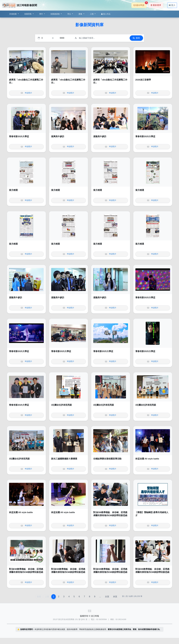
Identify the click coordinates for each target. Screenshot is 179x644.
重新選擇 (156, 5)
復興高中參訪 (58, 136)
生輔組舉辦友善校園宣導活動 (107, 459)
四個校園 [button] (13, 14)
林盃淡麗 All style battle (147, 459)
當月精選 (13, 190)
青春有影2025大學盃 (19, 136)
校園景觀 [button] (28, 14)
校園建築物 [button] (55, 14)
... (100, 597)
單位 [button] (69, 14)
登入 (172, 5)
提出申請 (140, 4)
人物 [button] (92, 14)
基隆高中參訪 (100, 136)
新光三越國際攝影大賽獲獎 (64, 459)
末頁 (115, 597)
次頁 (107, 597)
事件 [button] (41, 14)
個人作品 (106, 14)
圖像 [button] (81, 14)
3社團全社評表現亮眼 (61, 405)
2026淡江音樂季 (143, 80)
